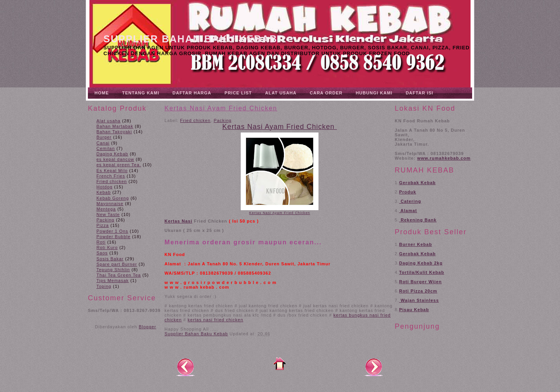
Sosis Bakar (110, 259)
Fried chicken (112, 181)
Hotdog (104, 187)
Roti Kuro (107, 247)
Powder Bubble (114, 237)
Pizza (103, 225)
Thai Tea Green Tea (119, 275)
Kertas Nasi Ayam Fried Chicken (221, 108)
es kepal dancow (115, 159)
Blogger (147, 327)
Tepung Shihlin (113, 270)
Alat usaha (108, 121)
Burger (104, 137)
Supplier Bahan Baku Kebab (190, 39)
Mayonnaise (110, 204)
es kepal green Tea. (119, 165)
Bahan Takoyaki (114, 132)
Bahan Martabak (115, 126)
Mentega (106, 209)
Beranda (280, 364)
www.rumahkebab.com (444, 158)
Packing (105, 220)
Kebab (104, 192)
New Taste (108, 214)
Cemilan (106, 148)
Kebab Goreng (113, 198)
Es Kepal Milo (112, 171)
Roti (101, 242)
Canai (103, 143)
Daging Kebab (112, 154)
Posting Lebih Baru (185, 367)
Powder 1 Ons (112, 231)
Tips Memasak (113, 280)
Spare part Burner (117, 264)
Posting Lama (374, 367)
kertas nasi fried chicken (216, 320)
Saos (102, 253)
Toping (104, 286)
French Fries (111, 176)
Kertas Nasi (178, 221)
